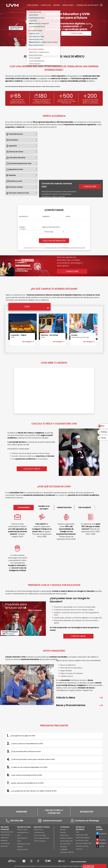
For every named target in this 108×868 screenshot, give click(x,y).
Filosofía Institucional (64, 834)
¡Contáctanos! (54, 210)
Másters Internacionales (23, 848)
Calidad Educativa (64, 507)
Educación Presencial (5, 828)
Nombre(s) (24, 216)
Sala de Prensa (65, 844)
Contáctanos (78, 636)
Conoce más (90, 187)
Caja (77, 832)
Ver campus (27, 342)
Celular (22, 227)
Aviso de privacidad (78, 862)
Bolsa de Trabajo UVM (84, 843)
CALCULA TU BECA (32, 469)
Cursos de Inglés (40, 835)
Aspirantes (57, 5)
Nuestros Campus (68, 5)
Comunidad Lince (82, 5)
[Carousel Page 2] (51, 44)
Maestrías (4, 841)
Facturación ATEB (82, 835)
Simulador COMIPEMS (64, 848)
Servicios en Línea (82, 841)
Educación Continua (42, 827)
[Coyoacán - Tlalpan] (23, 327)
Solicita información (52, 821)
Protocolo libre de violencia (82, 848)
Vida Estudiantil (84, 507)
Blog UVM (91, 5)
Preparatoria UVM (7, 832)
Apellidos (47, 216)
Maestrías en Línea (24, 844)
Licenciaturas (5, 835)
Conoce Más (72, 271)
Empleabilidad (24, 507)
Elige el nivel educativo (52, 227)
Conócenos (65, 827)
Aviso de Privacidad (64, 248)
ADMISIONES (22, 812)
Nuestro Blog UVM (66, 841)
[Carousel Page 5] (60, 44)
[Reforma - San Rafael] (53, 327)
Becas (97, 5)
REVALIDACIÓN (87, 812)
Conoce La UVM (46, 5)
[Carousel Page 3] (54, 44)
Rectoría (63, 830)
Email (68, 216)
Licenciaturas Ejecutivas (5, 845)
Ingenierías (5, 838)
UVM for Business (40, 841)
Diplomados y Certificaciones (39, 831)
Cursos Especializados (42, 838)
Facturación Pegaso (83, 838)
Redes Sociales (99, 828)
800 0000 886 (17, 821)
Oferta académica (33, 5)
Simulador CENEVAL (67, 852)
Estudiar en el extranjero (44, 508)
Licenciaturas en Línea (23, 834)
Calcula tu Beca (79, 698)
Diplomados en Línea (23, 840)
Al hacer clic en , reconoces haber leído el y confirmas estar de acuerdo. (55, 248)
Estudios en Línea (24, 827)
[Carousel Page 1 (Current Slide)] (48, 44)
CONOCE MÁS (76, 33)
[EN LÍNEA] (83, 327)
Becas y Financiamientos (79, 705)
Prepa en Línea (22, 830)
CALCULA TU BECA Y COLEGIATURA (54, 812)
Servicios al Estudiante (80, 828)
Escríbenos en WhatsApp (87, 821)
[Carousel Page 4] (57, 44)
